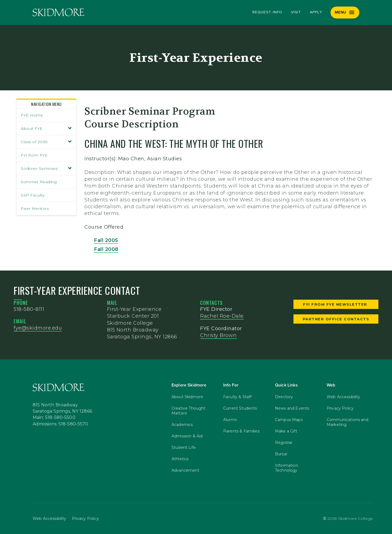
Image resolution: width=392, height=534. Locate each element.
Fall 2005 (106, 240)
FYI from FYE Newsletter (336, 304)
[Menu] (345, 13)
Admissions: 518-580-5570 (61, 424)
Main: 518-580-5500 (54, 418)
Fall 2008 (106, 249)
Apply (316, 12)
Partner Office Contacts (336, 319)
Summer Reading (39, 182)
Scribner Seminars (46, 168)
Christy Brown (218, 335)
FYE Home (32, 115)
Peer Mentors (35, 208)
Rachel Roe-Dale (222, 316)
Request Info (267, 12)
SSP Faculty (33, 195)
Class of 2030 (46, 142)
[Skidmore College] (58, 12)
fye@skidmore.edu (38, 328)
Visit (296, 12)
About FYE (46, 128)
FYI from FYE (34, 155)
